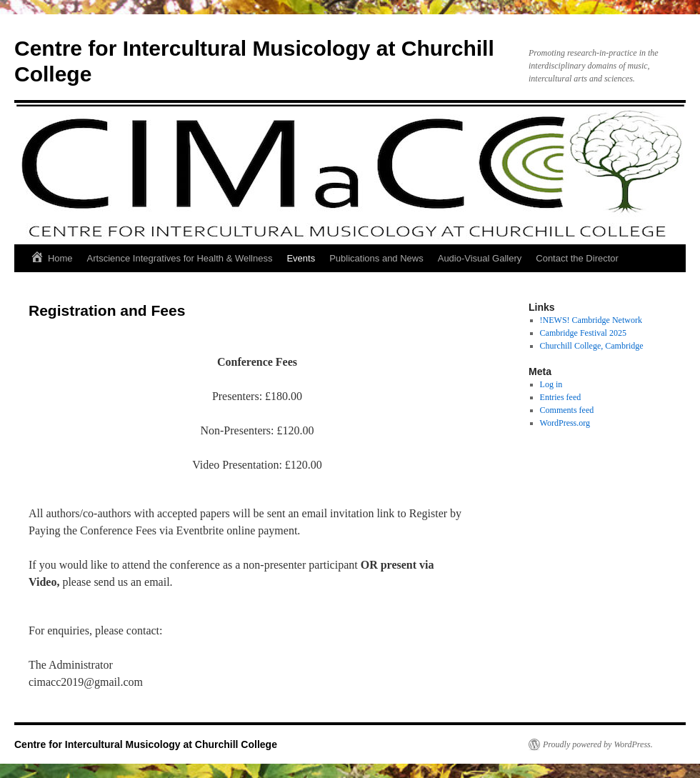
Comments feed (567, 410)
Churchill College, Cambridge (592, 346)
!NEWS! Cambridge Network (591, 320)
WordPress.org (565, 423)
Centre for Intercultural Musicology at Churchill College (146, 744)
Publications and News (376, 258)
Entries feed (561, 397)
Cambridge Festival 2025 (583, 333)
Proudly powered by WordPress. (598, 744)
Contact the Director (577, 258)
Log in (551, 384)
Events (301, 258)
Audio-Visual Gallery (480, 258)
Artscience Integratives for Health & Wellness (180, 258)
